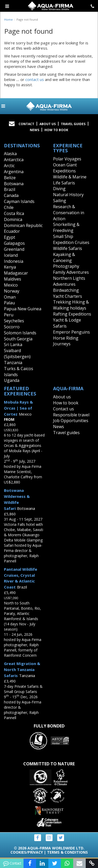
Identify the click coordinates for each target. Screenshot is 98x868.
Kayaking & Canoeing (64, 257)
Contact (26, 124)
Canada (11, 195)
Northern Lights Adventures (69, 281)
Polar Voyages (67, 159)
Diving (59, 189)
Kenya (10, 267)
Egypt (10, 237)
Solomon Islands (20, 333)
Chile (9, 207)
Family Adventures (71, 272)
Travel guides (66, 433)
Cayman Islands (19, 201)
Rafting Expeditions (72, 314)
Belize (10, 178)
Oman (10, 297)
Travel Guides (73, 124)
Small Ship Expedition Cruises (71, 239)
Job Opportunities (71, 421)
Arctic (9, 166)
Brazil (10, 189)
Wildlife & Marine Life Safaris (70, 180)
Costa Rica (14, 213)
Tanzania (13, 363)
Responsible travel (71, 415)
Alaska (10, 154)
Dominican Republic (23, 225)
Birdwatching (66, 290)
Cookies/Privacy (27, 852)
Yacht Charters (68, 296)
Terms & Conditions (67, 852)
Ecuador (12, 231)
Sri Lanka (13, 345)
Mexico (11, 285)
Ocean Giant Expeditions (65, 168)
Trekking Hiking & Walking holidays (71, 305)
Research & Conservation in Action (69, 213)
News (34, 130)
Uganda (12, 380)
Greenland (14, 249)
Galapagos (14, 243)
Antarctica (14, 160)
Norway (12, 291)
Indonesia (14, 261)
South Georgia (18, 339)
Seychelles (14, 321)
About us (62, 397)
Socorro (12, 327)
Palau (9, 303)
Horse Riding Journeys (66, 341)
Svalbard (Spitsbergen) (17, 354)
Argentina (14, 172)
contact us (35, 79)
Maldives (13, 279)
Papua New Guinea (23, 309)
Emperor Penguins (71, 332)
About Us (48, 124)
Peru (9, 315)
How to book (56, 130)
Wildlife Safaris (68, 248)
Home (8, 19)
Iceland (11, 255)
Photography (66, 266)
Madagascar (16, 273)
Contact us (64, 409)
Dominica (13, 219)
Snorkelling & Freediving (66, 227)
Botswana (14, 184)
